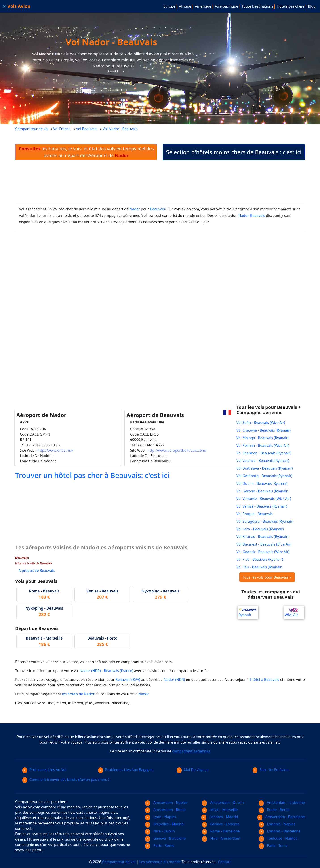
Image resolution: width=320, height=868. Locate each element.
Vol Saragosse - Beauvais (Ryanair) (265, 521)
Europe (169, 6)
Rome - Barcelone (221, 831)
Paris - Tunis (273, 845)
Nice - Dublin (160, 831)
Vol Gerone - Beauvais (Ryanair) (263, 491)
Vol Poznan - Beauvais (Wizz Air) (263, 445)
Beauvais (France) (119, 671)
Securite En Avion (271, 770)
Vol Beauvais (86, 129)
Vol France (62, 129)
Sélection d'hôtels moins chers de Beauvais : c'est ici (234, 152)
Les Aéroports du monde (160, 862)
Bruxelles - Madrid (164, 824)
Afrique (185, 6)
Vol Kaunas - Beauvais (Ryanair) (263, 537)
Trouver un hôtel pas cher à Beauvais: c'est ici (92, 475)
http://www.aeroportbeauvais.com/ (177, 450)
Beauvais (157, 209)
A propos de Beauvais (37, 571)
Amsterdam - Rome (165, 810)
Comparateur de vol (32, 129)
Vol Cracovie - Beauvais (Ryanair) (263, 430)
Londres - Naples (277, 824)
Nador (135, 209)
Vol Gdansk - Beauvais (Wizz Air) (263, 552)
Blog (312, 6)
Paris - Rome (160, 845)
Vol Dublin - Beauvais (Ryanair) (262, 483)
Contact (225, 862)
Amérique (203, 6)
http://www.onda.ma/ (55, 450)
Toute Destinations (258, 6)
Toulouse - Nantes (278, 838)
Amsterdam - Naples (166, 803)
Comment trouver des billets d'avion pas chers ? (66, 780)
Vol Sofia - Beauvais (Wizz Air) (261, 423)
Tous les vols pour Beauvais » (267, 577)
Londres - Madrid (220, 817)
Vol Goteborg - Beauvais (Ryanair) (264, 476)
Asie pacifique (226, 6)
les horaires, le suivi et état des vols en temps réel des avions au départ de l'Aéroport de (86, 152)
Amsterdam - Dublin (223, 803)
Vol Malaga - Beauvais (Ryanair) (263, 438)
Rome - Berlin (274, 810)
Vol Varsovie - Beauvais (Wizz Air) (264, 499)
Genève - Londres (221, 824)
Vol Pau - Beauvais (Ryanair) (260, 567)
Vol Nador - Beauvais (120, 129)
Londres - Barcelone (280, 831)
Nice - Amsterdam (221, 838)
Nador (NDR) (90, 671)
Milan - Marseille (220, 810)
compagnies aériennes (191, 751)
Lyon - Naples (161, 817)
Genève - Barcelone (165, 838)
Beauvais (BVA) (128, 680)
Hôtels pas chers (291, 6)
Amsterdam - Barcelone (281, 817)
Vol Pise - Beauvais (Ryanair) (260, 559)
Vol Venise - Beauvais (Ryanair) (262, 506)
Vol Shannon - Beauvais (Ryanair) (264, 453)
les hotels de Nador (78, 694)
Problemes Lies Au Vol (44, 770)
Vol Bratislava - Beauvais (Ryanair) (265, 468)
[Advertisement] (160, 181)
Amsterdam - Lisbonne (282, 803)
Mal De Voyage (193, 770)
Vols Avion (17, 6)
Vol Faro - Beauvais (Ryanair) (260, 529)
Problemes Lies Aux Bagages (126, 770)
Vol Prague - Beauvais (255, 514)
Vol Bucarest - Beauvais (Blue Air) (264, 544)
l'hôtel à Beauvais (264, 680)
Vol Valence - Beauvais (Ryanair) (263, 461)
